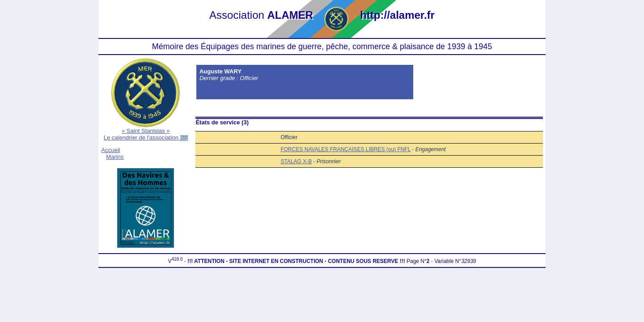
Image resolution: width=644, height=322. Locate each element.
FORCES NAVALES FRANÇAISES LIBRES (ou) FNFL (345, 149)
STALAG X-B (296, 161)
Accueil (111, 150)
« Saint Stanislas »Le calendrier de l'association (146, 134)
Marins (115, 157)
